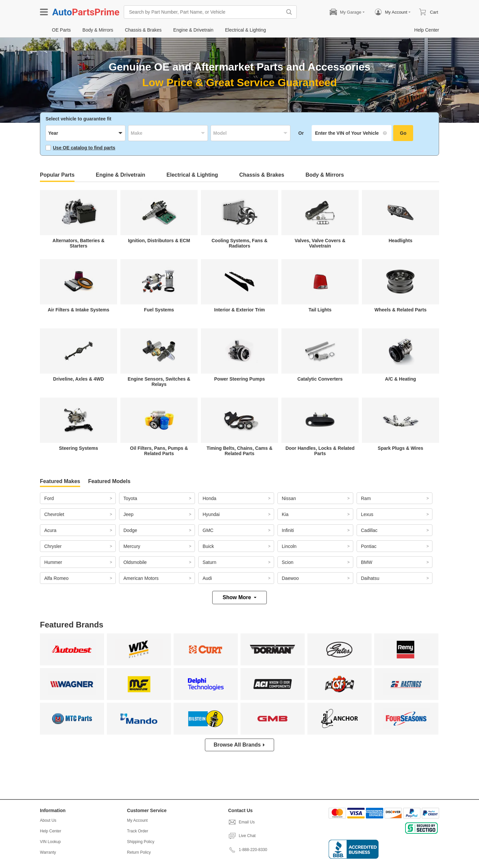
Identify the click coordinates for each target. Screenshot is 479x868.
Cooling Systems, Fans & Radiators (239, 243)
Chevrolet (54, 514)
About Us (48, 820)
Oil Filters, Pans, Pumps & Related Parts (159, 451)
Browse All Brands (239, 745)
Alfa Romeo (56, 578)
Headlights (400, 241)
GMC (208, 530)
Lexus (367, 514)
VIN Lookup (50, 842)
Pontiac (369, 546)
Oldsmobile (135, 562)
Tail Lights (320, 310)
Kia (285, 514)
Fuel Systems (159, 310)
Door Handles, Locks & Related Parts (320, 451)
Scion (288, 562)
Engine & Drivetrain (120, 175)
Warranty (48, 852)
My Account (137, 820)
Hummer (53, 562)
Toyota (130, 498)
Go (403, 133)
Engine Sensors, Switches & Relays (159, 382)
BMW (367, 562)
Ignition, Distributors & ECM (159, 241)
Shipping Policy (141, 842)
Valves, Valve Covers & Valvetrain (320, 243)
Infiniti (288, 530)
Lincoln (289, 546)
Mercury (132, 546)
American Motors (141, 578)
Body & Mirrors (325, 175)
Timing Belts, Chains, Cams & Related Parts (239, 451)
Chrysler (53, 546)
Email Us (241, 822)
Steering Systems (79, 448)
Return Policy (139, 852)
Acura (50, 530)
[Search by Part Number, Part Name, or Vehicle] (205, 12)
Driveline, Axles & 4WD (79, 379)
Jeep (128, 514)
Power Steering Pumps (239, 379)
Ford (49, 498)
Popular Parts (57, 175)
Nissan (289, 498)
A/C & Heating (400, 379)
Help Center (51, 831)
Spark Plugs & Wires (401, 448)
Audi (207, 578)
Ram (366, 498)
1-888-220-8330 (248, 850)
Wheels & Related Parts (400, 310)
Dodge (130, 530)
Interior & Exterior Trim (239, 310)
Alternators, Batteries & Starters (79, 243)
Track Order (138, 831)
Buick (208, 546)
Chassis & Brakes (262, 175)
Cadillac (369, 530)
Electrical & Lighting (192, 175)
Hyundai (211, 514)
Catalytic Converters (320, 379)
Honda (209, 498)
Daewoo (290, 578)
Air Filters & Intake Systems (78, 310)
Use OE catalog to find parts (80, 148)
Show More (239, 597)
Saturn (209, 562)
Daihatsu (370, 578)
